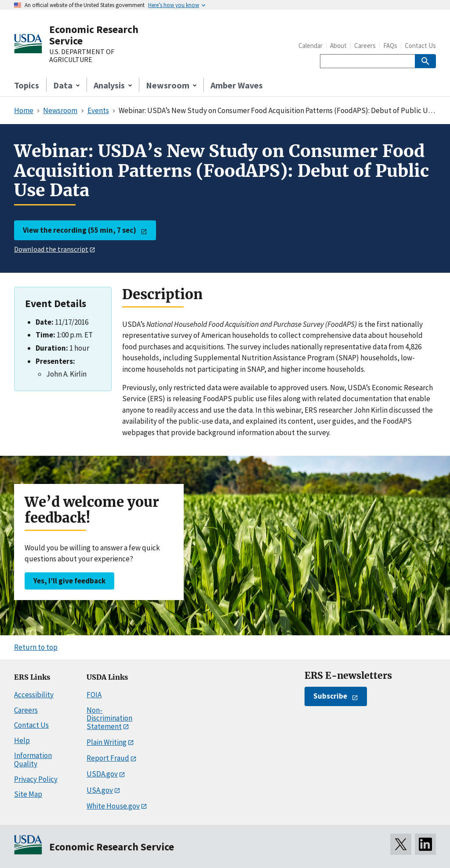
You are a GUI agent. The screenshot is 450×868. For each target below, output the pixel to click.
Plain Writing (107, 742)
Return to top (36, 647)
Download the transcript (51, 249)
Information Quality (33, 760)
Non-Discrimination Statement (109, 718)
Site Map (28, 794)
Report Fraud (108, 758)
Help (22, 740)
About (338, 46)
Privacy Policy (36, 779)
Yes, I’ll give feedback (69, 581)
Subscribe (330, 696)
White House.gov (113, 806)
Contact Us (420, 46)
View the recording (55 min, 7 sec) (80, 230)
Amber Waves (237, 85)
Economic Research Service (94, 35)
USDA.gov (102, 774)
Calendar (310, 46)
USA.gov (100, 790)
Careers (365, 46)
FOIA (94, 695)
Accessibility (34, 695)
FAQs (390, 46)
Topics (27, 85)
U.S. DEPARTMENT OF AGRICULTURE (82, 56)
